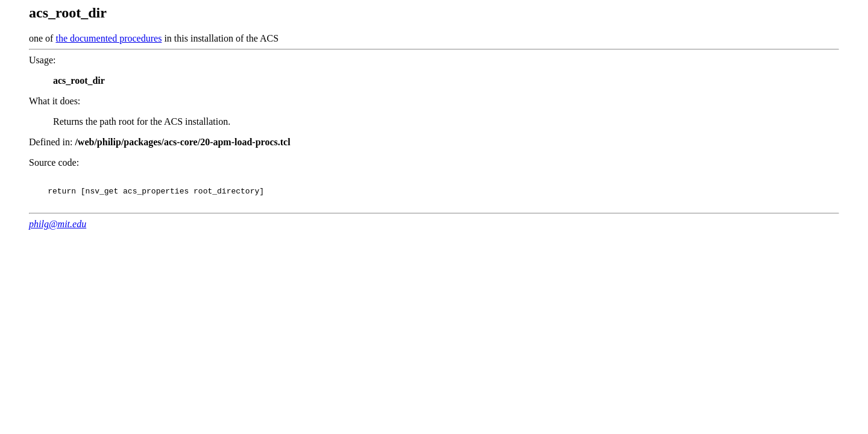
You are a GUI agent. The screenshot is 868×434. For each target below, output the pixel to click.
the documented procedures (108, 38)
